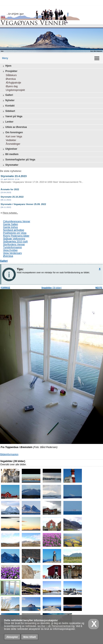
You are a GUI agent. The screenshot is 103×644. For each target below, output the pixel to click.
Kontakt (8, 106)
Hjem (7, 66)
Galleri (7, 95)
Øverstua (10, 79)
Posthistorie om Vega (15, 233)
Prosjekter (10, 71)
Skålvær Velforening (14, 239)
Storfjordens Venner (14, 244)
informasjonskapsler (46, 620)
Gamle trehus (10, 227)
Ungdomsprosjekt (14, 90)
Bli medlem (10, 154)
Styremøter (10, 165)
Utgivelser (10, 149)
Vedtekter (10, 140)
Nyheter (8, 101)
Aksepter (12, 637)
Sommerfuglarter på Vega (19, 160)
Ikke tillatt (29, 637)
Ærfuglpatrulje (12, 83)
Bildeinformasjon (9, 454)
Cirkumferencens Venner (17, 221)
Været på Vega (12, 117)
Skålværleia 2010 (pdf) (15, 242)
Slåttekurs (10, 75)
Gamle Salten (11, 224)
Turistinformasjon (13, 247)
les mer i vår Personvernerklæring (56, 626)
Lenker (8, 122)
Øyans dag (11, 86)
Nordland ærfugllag (14, 230)
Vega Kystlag (10, 250)
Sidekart (9, 111)
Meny (4, 58)
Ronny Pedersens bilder (16, 236)
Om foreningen (12, 133)
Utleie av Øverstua (14, 127)
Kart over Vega (13, 137)
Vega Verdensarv (12, 253)
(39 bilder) (51, 288)
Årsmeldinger (12, 144)
